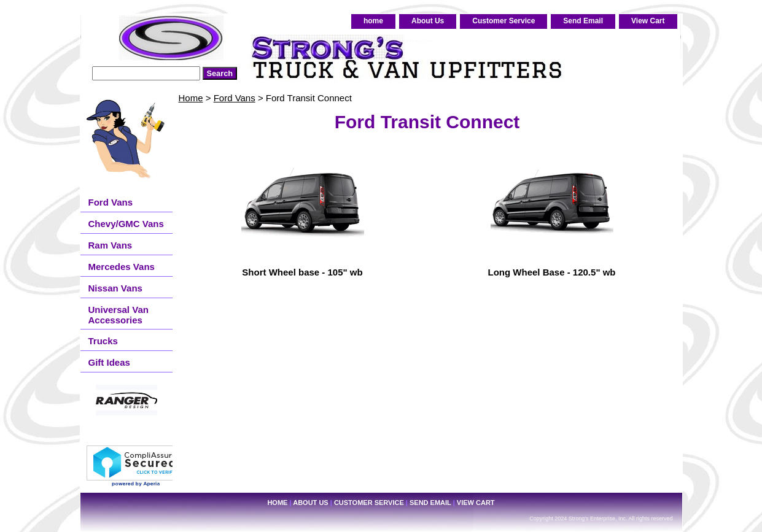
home (373, 21)
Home (191, 98)
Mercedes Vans (122, 267)
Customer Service (503, 21)
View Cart (648, 21)
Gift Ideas (109, 362)
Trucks (103, 341)
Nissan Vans (115, 288)
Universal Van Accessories (119, 315)
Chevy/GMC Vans (126, 224)
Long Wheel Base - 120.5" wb (552, 272)
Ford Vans (235, 98)
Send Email (583, 21)
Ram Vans (111, 245)
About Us (428, 21)
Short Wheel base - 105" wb (302, 272)
